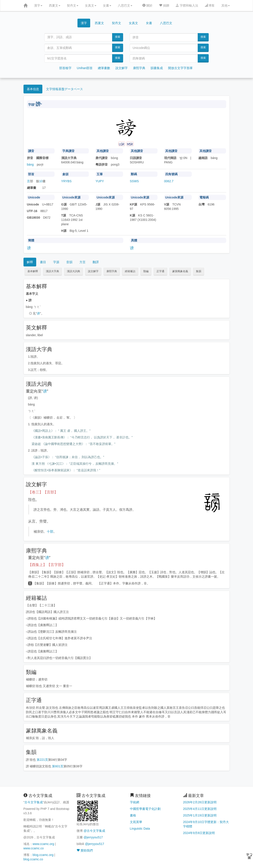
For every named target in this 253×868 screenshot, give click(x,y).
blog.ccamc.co (33, 859)
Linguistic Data (140, 829)
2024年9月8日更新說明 (199, 833)
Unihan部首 (85, 68)
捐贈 (164, 5)
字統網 (135, 802)
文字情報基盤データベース (65, 89)
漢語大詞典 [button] (74, 271)
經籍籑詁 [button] (130, 271)
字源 (56, 262)
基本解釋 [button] (33, 271)
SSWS (134, 181)
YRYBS (66, 181)
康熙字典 (139, 68)
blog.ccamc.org (43, 855)
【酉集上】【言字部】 (47, 565)
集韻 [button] (199, 271)
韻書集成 (157, 68)
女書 (107, 5)
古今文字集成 (34, 802)
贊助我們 (85, 850)
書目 (43, 262)
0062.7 (169, 181)
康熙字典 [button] (112, 271)
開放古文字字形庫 (180, 68)
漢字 (38, 5)
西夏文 (55, 5)
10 (41, 181)
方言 (83, 262)
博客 (210, 5)
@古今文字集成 (94, 831)
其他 (226, 5)
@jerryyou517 (93, 837)
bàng (30, 164)
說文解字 (122, 68)
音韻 (69, 262)
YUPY (100, 181)
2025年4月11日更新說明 (200, 809)
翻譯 (96, 262)
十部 (50, 531)
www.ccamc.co (34, 848)
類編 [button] (146, 271)
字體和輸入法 (187, 5)
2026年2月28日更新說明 (200, 802)
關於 (147, 5)
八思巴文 (125, 5)
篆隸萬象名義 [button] (180, 271)
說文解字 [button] (93, 271)
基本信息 (33, 89)
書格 (133, 815)
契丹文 (73, 5)
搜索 (118, 37)
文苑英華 (136, 822)
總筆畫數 (104, 68)
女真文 (91, 5)
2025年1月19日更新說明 (200, 815)
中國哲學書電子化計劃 (145, 809)
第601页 (58, 766)
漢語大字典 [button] (52, 271)
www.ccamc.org (43, 844)
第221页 (42, 760)
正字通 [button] (160, 271)
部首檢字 (65, 68)
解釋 (30, 262)
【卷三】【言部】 (43, 492)
